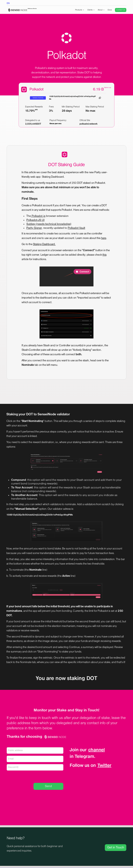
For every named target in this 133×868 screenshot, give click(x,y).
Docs (110, 10)
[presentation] (48, 776)
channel (97, 750)
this (104, 255)
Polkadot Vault (76, 228)
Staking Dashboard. (44, 244)
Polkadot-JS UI (35, 220)
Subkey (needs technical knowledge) (49, 224)
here (104, 238)
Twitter (104, 766)
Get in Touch (116, 848)
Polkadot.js (38, 216)
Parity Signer (34, 228)
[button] (80, 10)
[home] (22, 10)
